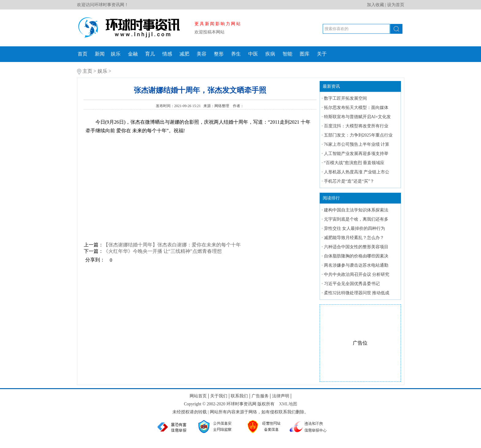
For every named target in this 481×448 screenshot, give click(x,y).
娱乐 (116, 54)
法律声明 (281, 396)
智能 (287, 54)
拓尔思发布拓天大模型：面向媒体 (356, 108)
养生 (236, 54)
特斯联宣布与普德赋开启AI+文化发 (358, 117)
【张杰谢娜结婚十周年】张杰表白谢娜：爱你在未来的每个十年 (172, 245)
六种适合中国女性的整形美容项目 (356, 247)
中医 (253, 54)
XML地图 (288, 404)
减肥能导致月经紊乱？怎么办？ (354, 238)
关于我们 (219, 396)
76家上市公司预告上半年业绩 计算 (357, 144)
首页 (83, 54)
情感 (167, 54)
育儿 (150, 54)
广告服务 (260, 396)
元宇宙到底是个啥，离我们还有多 (356, 219)
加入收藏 (375, 5)
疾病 (270, 54)
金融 (133, 54)
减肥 (184, 54)
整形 (219, 54)
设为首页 (396, 5)
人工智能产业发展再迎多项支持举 (356, 154)
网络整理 (222, 106)
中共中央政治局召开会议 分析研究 (357, 274)
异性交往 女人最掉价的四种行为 (355, 228)
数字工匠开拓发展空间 (345, 98)
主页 (87, 71)
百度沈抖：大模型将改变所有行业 (356, 126)
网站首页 (198, 396)
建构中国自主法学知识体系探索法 (356, 210)
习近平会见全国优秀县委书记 (352, 284)
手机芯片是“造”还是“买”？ (349, 181)
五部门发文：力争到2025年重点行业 (358, 135)
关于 (322, 54)
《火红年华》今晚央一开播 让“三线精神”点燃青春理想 (163, 251)
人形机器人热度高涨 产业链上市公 (357, 172)
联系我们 (239, 396)
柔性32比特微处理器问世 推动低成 (357, 293)
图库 (305, 54)
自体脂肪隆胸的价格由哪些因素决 (356, 256)
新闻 (100, 54)
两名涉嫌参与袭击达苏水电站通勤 (356, 265)
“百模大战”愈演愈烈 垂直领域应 (354, 163)
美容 (202, 54)
